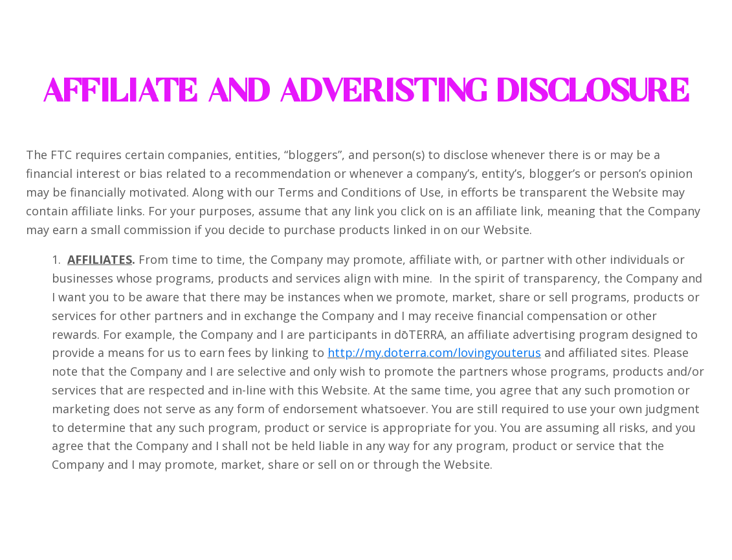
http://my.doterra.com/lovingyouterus (434, 352)
